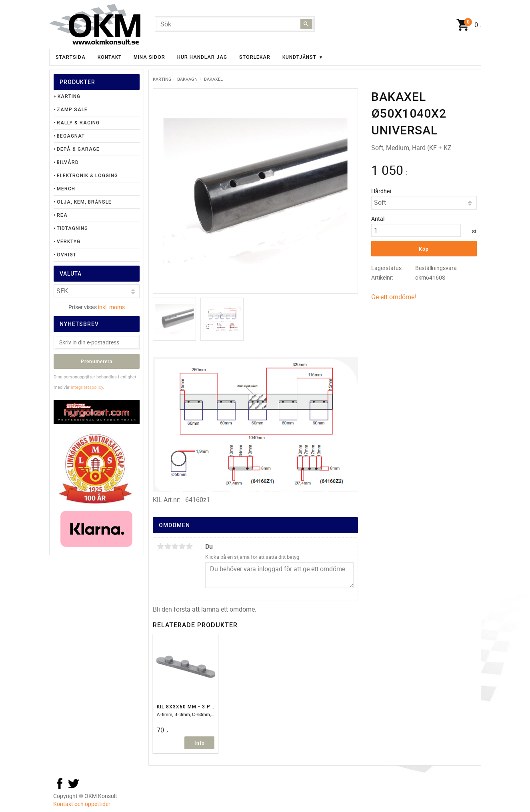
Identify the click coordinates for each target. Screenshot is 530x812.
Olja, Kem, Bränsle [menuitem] (84, 202)
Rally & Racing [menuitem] (78, 123)
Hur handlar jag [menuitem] (202, 57)
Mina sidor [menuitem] (149, 57)
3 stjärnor (175, 546)
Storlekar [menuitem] (255, 57)
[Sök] (306, 24)
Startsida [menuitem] (71, 57)
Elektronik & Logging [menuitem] (87, 176)
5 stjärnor (190, 546)
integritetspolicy (87, 387)
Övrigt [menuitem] (67, 255)
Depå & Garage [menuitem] (78, 149)
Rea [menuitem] (62, 215)
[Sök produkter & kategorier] (235, 24)
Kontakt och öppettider (82, 804)
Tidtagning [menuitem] (72, 228)
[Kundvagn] (467, 25)
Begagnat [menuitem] (71, 136)
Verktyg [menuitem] (69, 242)
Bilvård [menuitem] (68, 162)
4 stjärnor (182, 546)
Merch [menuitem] (66, 189)
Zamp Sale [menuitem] (72, 110)
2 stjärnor (168, 546)
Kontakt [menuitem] (110, 57)
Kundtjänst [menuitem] (299, 57)
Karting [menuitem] (69, 96)
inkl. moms (111, 307)
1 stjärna (161, 546)
